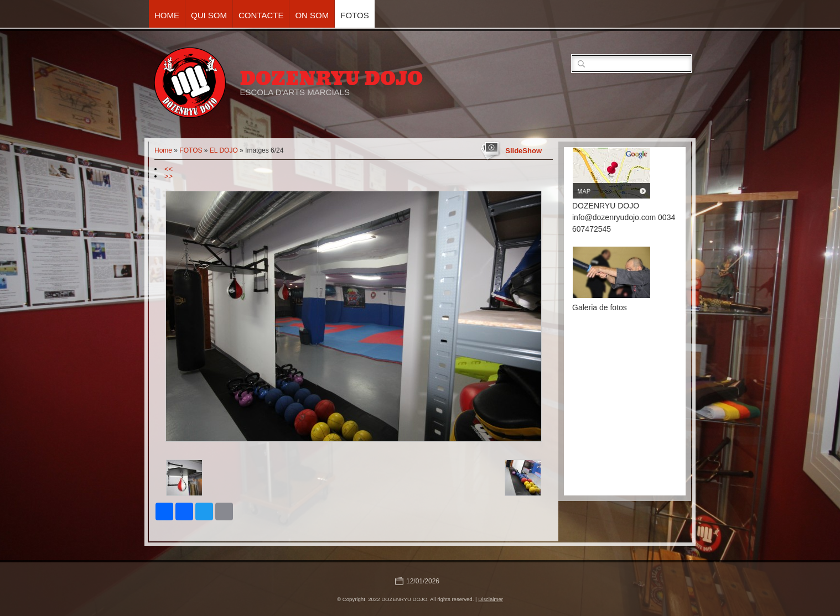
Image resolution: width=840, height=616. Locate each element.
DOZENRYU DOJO (331, 79)
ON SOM (312, 15)
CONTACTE (261, 15)
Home (167, 15)
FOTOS (354, 15)
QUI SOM (209, 15)
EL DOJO (224, 150)
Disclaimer (491, 599)
